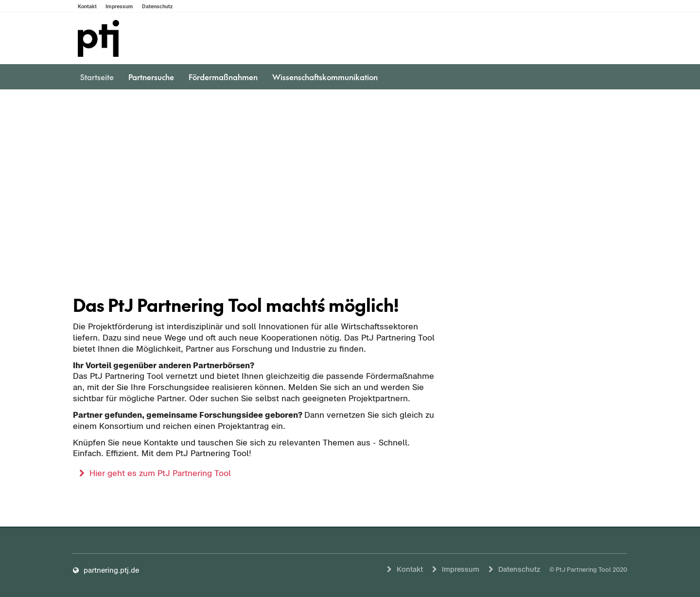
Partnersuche (151, 77)
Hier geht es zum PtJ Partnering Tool (160, 473)
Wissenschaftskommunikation (325, 77)
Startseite (97, 77)
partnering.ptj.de (106, 570)
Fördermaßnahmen (223, 77)
